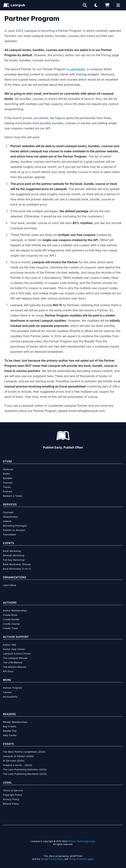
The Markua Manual (15, 667)
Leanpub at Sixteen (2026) (18, 756)
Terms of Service (13, 790)
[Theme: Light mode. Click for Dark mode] (96, 5)
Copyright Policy (13, 795)
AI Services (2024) (14, 761)
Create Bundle (11, 619)
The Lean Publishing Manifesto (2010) (25, 774)
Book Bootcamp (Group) (17, 564)
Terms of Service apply (81, 859)
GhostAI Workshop (14, 555)
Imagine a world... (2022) (18, 765)
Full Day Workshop (14, 560)
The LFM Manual (13, 663)
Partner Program (13, 688)
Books (6, 474)
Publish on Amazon (14, 530)
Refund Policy (11, 804)
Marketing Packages (15, 526)
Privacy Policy (11, 799)
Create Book (10, 615)
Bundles (8, 478)
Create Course (11, 624)
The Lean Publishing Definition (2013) (25, 770)
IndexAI (7, 521)
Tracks (7, 487)
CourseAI (8, 512)
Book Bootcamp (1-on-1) (17, 569)
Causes (7, 692)
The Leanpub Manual (15, 658)
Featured (8, 469)
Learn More (10, 585)
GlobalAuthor (11, 517)
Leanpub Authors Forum (17, 654)
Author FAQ (10, 645)
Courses (8, 483)
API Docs (8, 671)
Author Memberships (15, 611)
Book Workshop (12, 551)
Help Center (10, 735)
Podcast (8, 491)
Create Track (10, 628)
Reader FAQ (10, 731)
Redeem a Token (13, 496)
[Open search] (85, 5)
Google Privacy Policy (52, 859)
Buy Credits (10, 726)
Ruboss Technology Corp (81, 841)
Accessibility (10, 697)
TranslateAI (10, 535)
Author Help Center (14, 649)
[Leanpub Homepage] (14, 5)
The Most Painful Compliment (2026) (24, 752)
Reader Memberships (15, 722)
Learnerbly (77, 69)
